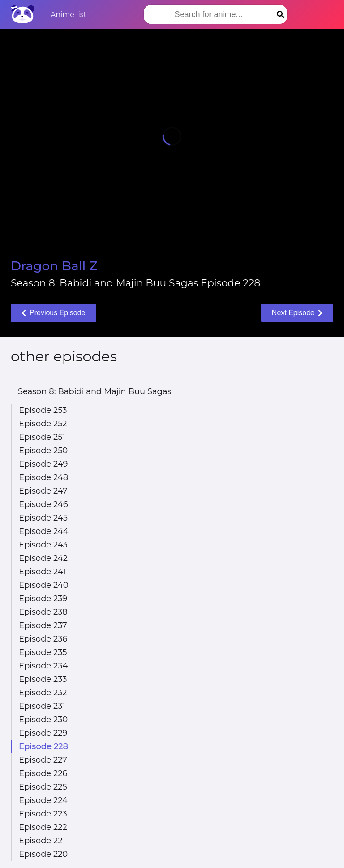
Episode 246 (43, 504)
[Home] (23, 14)
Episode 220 (43, 854)
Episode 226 (43, 773)
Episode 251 (42, 437)
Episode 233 (43, 679)
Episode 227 (43, 760)
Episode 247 (43, 491)
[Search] (280, 14)
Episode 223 (43, 814)
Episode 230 (43, 720)
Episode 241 (42, 572)
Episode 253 (43, 410)
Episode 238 (43, 612)
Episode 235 (43, 652)
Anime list (69, 15)
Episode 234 (43, 666)
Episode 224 (43, 800)
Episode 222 (43, 827)
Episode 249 (43, 464)
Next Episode (297, 313)
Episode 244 (44, 531)
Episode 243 (43, 545)
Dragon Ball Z (54, 266)
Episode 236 (43, 639)
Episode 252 (43, 424)
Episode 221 (42, 841)
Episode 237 (43, 625)
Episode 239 (43, 599)
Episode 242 (43, 558)
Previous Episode (54, 313)
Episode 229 (43, 733)
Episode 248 (43, 477)
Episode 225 (43, 787)
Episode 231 (42, 706)
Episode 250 (43, 451)
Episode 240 (44, 585)
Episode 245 (43, 518)
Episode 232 (43, 693)
